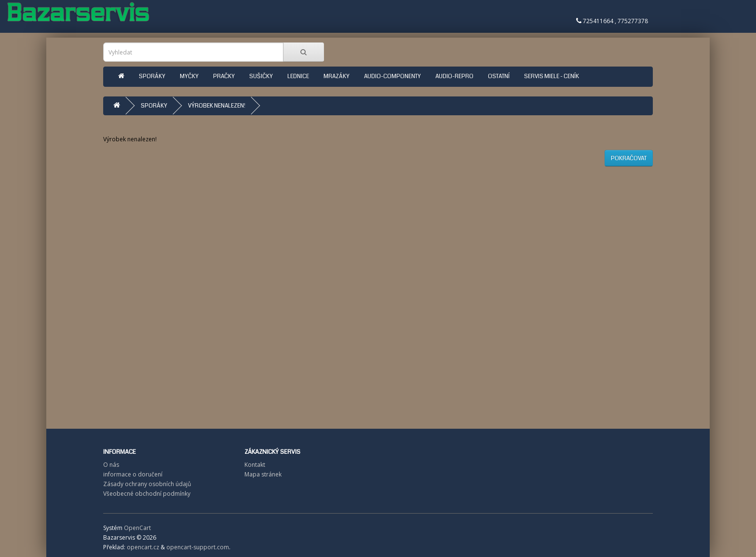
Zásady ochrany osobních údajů (147, 484)
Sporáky (152, 76)
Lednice (298, 76)
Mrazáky (337, 76)
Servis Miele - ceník (552, 76)
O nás (111, 465)
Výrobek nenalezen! (217, 106)
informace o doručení (133, 474)
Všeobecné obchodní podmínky (147, 494)
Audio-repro (454, 76)
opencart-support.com (198, 547)
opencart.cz (143, 547)
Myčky (189, 76)
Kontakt (255, 465)
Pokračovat (629, 158)
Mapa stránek (263, 474)
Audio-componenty (392, 76)
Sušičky (261, 76)
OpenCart (137, 528)
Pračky (224, 76)
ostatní (499, 76)
